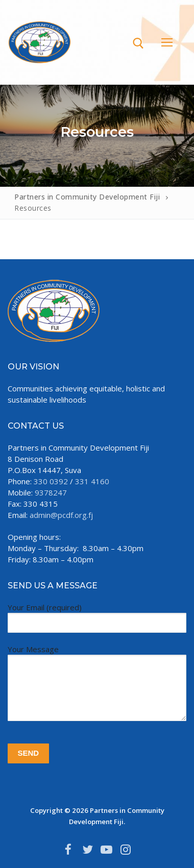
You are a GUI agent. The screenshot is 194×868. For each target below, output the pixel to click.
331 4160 (92, 481)
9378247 (51, 492)
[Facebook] (68, 850)
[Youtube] (107, 850)
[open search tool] (138, 43)
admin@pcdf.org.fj (61, 515)
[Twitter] (87, 850)
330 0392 (51, 481)
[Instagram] (126, 850)
